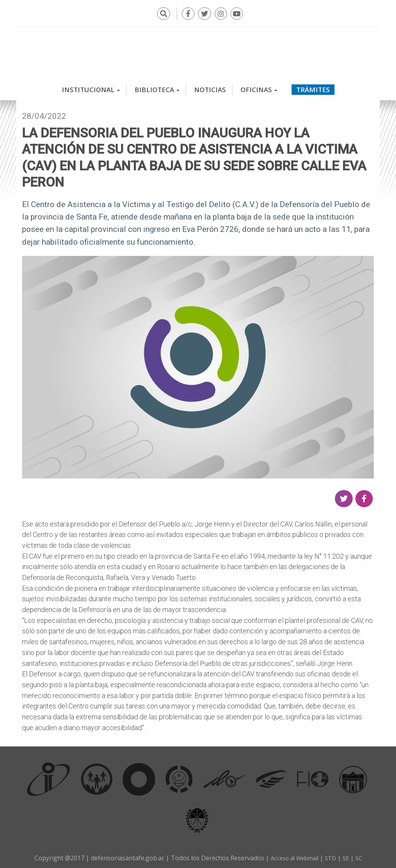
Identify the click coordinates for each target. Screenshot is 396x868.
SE (348, 855)
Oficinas (259, 87)
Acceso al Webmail (293, 855)
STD (332, 855)
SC (362, 855)
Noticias (210, 87)
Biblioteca (157, 87)
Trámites (313, 87)
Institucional (91, 87)
